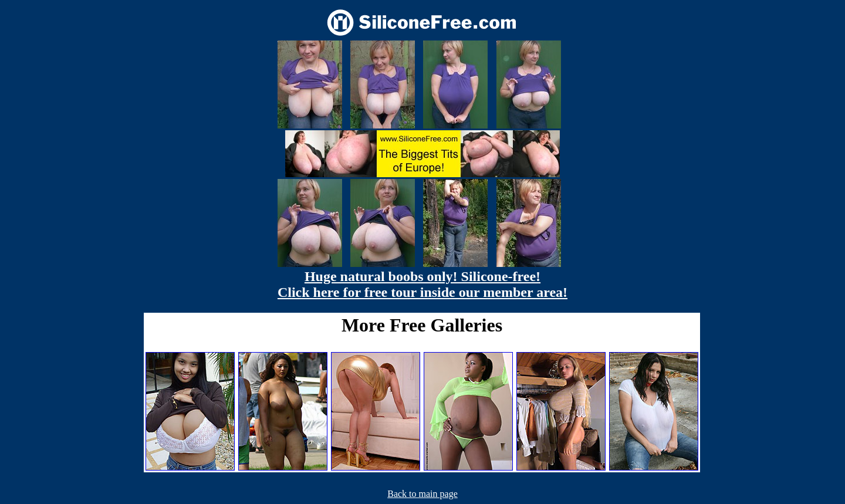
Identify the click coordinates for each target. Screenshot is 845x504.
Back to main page (422, 494)
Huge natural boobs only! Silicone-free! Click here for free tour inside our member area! (422, 284)
